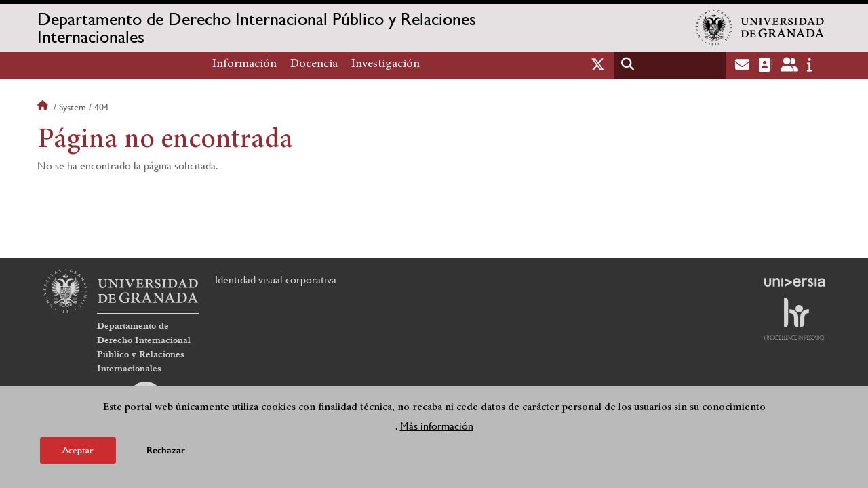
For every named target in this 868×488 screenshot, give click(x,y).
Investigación (386, 64)
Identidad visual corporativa (276, 280)
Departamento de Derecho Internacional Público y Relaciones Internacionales (257, 28)
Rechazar (166, 451)
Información (244, 64)
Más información (437, 427)
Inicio (44, 107)
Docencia (314, 64)
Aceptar (78, 451)
